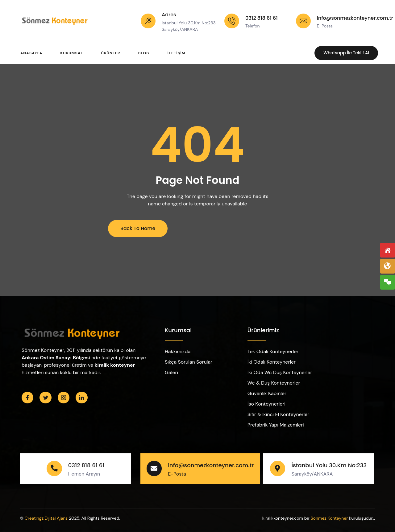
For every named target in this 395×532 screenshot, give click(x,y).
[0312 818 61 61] (232, 21)
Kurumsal (72, 53)
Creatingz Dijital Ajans (46, 518)
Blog (146, 53)
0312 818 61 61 (262, 18)
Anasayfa (31, 53)
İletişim (179, 53)
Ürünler (112, 53)
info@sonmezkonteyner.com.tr (355, 18)
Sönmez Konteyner (329, 518)
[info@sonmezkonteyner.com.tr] (303, 21)
